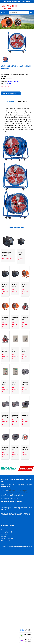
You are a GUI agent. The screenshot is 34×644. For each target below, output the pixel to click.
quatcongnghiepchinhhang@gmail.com (20, 598)
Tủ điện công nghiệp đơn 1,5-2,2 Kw (25, 423)
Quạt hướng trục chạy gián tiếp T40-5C (24, 366)
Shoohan (8, 84)
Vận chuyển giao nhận (7, 617)
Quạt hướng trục (13, 81)
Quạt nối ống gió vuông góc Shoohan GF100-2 (8, 309)
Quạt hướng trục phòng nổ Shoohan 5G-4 (8, 452)
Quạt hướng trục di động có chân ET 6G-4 (9, 337)
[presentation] (3, 22)
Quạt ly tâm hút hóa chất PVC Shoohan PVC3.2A (25, 509)
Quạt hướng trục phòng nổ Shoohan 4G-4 (25, 452)
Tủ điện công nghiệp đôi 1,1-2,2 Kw (25, 394)
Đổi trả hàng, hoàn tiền (7, 623)
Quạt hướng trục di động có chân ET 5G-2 (25, 337)
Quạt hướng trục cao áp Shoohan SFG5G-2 (8, 537)
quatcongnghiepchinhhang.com (18, 600)
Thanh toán (4, 619)
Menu (4, 12)
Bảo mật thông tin (6, 625)
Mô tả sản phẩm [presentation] (11, 101)
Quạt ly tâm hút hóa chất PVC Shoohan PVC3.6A (9, 509)
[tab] (11, 102)
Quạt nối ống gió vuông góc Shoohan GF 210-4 (14, 252)
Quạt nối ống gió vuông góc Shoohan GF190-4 (8, 280)
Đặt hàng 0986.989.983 (11, 93)
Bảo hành (4, 621)
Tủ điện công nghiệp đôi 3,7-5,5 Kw (8, 394)
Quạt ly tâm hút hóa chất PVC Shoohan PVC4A (25, 480)
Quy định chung (5, 614)
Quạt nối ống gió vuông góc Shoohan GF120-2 (25, 280)
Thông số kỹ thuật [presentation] (22, 101)
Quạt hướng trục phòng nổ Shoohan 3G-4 (8, 480)
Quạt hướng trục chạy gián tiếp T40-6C (8, 366)
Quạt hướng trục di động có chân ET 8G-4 (25, 309)
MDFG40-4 (14, 79)
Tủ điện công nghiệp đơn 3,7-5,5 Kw (9, 423)
